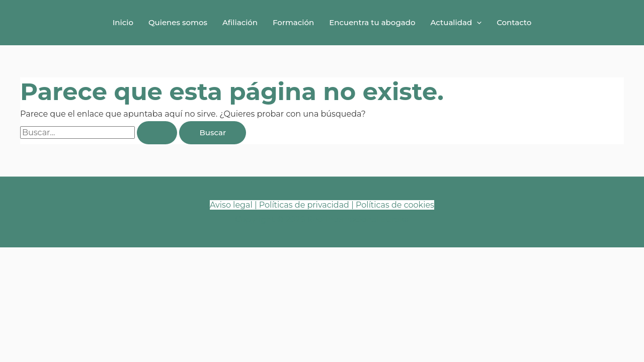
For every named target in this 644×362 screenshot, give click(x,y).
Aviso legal (231, 205)
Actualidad (456, 23)
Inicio (123, 22)
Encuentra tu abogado (372, 22)
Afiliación (240, 22)
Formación (293, 22)
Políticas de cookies (395, 205)
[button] (477, 23)
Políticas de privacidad (304, 205)
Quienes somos (178, 22)
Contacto (514, 22)
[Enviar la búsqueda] (157, 133)
